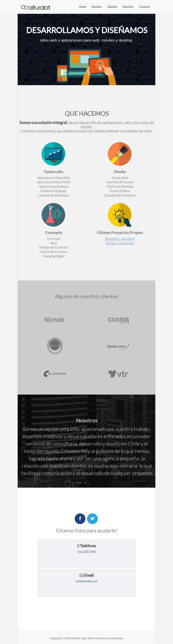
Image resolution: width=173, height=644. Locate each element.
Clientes (112, 6)
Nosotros (128, 6)
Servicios (97, 6)
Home (83, 6)
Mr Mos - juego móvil (120, 243)
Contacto (144, 6)
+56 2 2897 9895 (87, 551)
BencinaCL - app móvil (120, 239)
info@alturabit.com (87, 581)
